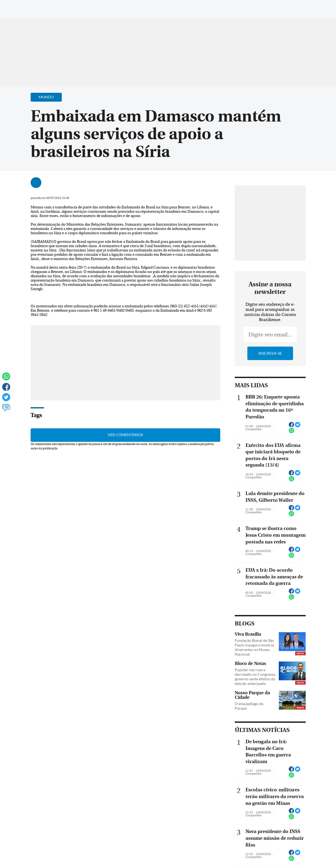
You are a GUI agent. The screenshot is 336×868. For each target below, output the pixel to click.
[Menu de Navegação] (14, 7)
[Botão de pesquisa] (30, 7)
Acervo (133, 7)
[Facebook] (297, 9)
